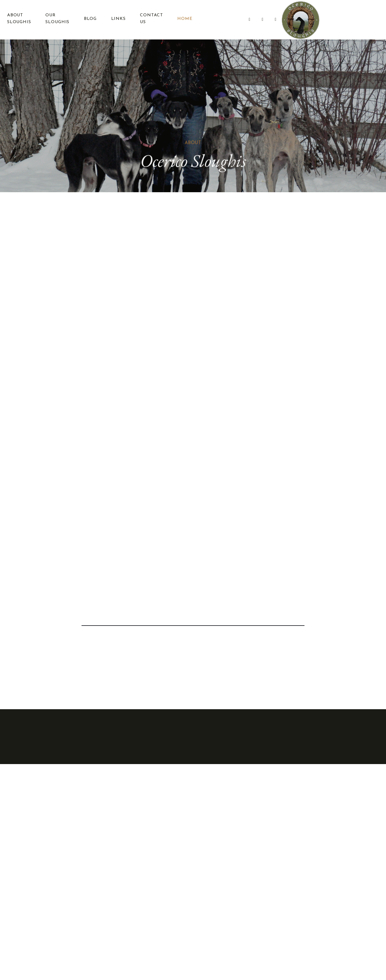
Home (183, 19)
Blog (89, 19)
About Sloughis (18, 19)
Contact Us (150, 19)
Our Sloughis (56, 19)
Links (117, 19)
